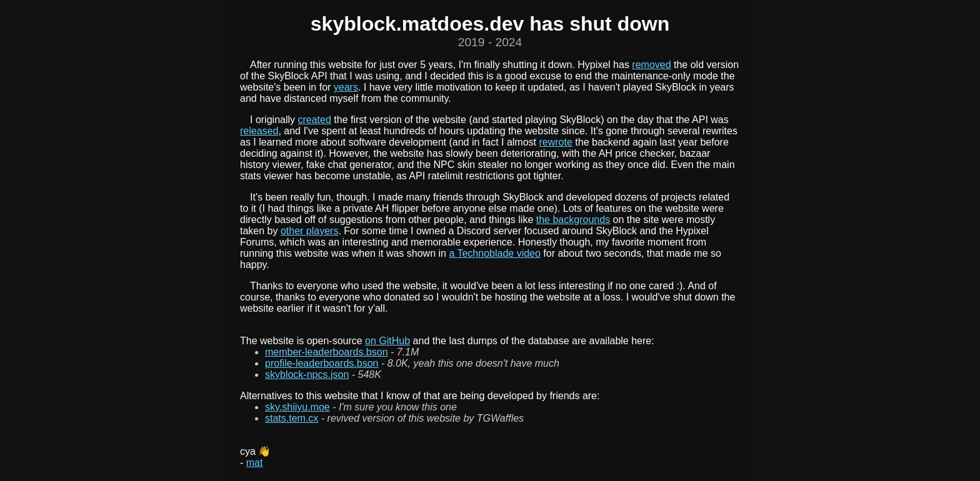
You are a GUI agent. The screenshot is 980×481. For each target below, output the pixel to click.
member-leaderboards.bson (327, 352)
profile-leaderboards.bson (322, 363)
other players (310, 231)
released (259, 131)
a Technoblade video (495, 253)
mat (255, 463)
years (346, 87)
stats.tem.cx (292, 418)
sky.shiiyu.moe (297, 407)
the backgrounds (573, 220)
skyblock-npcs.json (307, 374)
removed (651, 65)
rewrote (555, 142)
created (314, 120)
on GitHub (387, 341)
